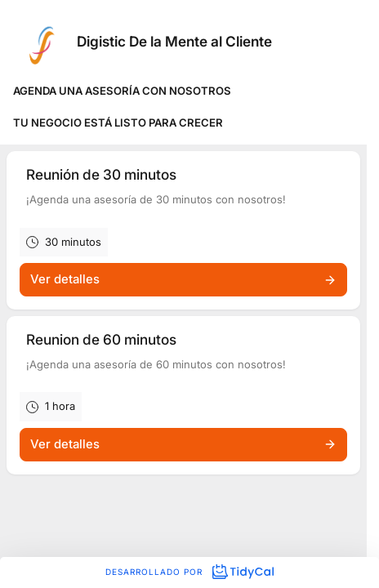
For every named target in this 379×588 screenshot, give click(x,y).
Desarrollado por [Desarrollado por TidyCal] (189, 572)
